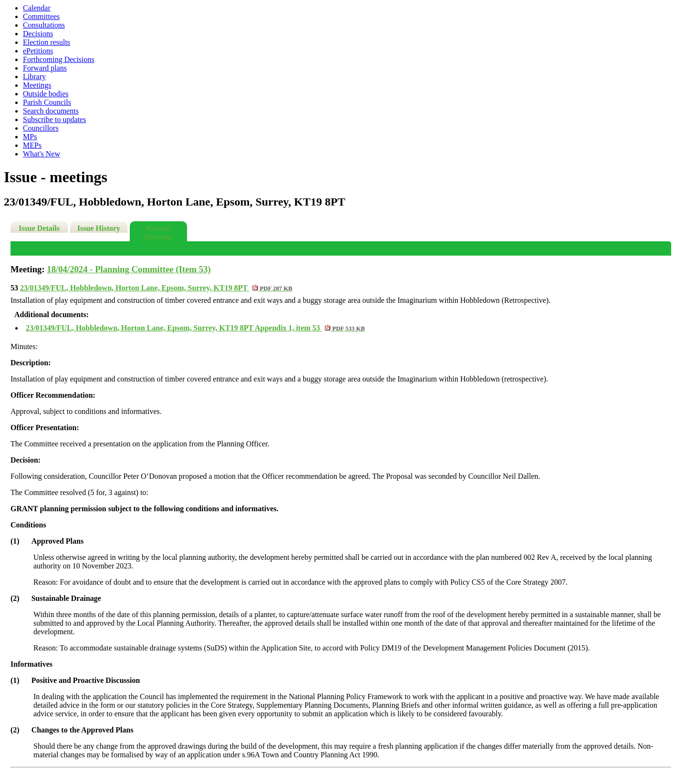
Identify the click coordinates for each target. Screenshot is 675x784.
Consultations (44, 25)
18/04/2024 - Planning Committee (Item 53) (129, 269)
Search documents (51, 111)
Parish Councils (47, 102)
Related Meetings (158, 232)
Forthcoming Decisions (59, 59)
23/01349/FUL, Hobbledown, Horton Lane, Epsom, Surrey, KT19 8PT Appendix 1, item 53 (195, 328)
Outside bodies (46, 94)
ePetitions (38, 51)
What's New (42, 154)
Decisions (38, 34)
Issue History (99, 228)
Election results (47, 42)
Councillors (41, 128)
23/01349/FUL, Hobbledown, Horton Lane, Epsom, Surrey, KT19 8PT (156, 288)
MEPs (32, 145)
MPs (30, 137)
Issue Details (39, 228)
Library (34, 77)
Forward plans (45, 68)
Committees (41, 16)
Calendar (37, 8)
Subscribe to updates (54, 119)
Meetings (37, 85)
